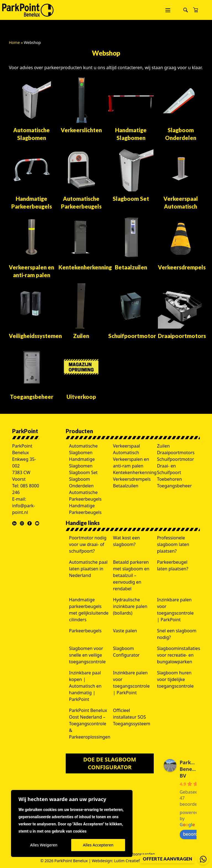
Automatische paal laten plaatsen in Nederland (88, 569)
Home (14, 42)
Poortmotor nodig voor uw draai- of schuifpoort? (88, 544)
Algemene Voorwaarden (133, 854)
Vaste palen (125, 631)
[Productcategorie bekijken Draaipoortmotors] (181, 311)
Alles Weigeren (44, 845)
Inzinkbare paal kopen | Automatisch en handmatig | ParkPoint (85, 686)
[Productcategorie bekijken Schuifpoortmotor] (131, 311)
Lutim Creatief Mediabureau (140, 861)
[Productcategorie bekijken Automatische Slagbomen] (31, 110)
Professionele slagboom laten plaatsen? (173, 544)
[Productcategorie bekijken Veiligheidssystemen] (31, 311)
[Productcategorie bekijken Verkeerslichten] (81, 106)
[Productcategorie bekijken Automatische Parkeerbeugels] (81, 178)
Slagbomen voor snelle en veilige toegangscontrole (87, 655)
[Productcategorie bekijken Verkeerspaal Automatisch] (181, 178)
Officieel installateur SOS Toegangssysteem (132, 717)
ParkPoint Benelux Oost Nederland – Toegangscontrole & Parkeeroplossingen (90, 724)
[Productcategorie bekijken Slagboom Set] (131, 174)
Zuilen (163, 446)
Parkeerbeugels (85, 631)
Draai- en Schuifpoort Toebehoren (169, 472)
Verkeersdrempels (132, 479)
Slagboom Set (83, 472)
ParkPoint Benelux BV (192, 769)
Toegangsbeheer (174, 486)
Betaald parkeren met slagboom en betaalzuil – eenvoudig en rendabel (131, 575)
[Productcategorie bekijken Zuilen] (81, 311)
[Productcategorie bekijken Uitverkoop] (81, 372)
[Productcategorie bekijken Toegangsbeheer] (31, 372)
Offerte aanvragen (167, 859)
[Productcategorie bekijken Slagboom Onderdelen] (181, 110)
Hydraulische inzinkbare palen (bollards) (130, 606)
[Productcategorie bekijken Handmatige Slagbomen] (131, 110)
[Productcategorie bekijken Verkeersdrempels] (181, 243)
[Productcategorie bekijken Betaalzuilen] (131, 243)
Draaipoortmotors (176, 453)
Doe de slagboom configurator (110, 763)
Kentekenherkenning (135, 472)
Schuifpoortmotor (176, 459)
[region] (72, 823)
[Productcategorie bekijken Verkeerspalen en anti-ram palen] (31, 247)
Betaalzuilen (126, 486)
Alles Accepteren (98, 845)
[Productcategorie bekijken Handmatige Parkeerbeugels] (31, 178)
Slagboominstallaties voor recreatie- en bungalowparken (179, 655)
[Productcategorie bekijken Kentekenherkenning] (81, 243)
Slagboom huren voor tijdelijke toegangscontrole (175, 679)
